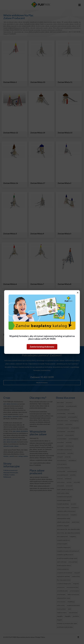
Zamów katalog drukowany (42, 347)
